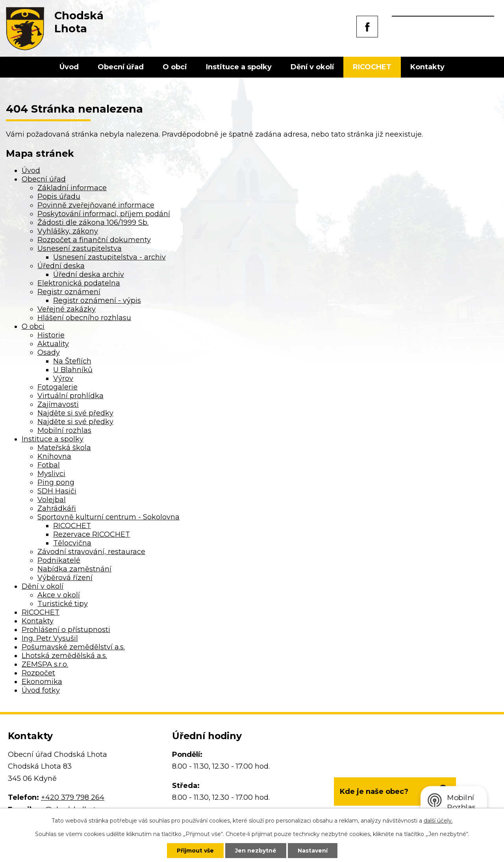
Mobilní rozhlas (64, 430)
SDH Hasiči (57, 491)
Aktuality (53, 344)
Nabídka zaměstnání (74, 569)
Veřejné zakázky (67, 309)
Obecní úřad (121, 67)
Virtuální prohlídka (70, 396)
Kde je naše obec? (374, 792)
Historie (51, 335)
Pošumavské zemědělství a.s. (73, 647)
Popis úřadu (59, 196)
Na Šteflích (72, 361)
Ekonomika (42, 682)
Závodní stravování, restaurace (91, 552)
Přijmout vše (195, 851)
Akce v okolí (59, 595)
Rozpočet (38, 673)
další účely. (438, 821)
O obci (175, 67)
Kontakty (427, 67)
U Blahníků (73, 370)
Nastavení (313, 851)
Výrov (63, 378)
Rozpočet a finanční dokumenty (94, 240)
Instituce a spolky (239, 67)
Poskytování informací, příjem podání (104, 214)
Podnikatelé (59, 560)
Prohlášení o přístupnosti (66, 630)
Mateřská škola (64, 448)
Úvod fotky (41, 690)
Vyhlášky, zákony (68, 231)
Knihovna (54, 456)
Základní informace (72, 188)
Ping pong (56, 482)
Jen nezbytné (256, 851)
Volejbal (52, 500)
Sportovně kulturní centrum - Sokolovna (108, 517)
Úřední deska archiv (89, 274)
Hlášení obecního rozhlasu (84, 318)
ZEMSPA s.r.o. (45, 664)
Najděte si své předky (75, 413)
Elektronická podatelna (79, 283)
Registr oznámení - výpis (97, 300)
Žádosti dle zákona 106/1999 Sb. (93, 222)
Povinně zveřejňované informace (96, 205)
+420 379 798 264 (73, 797)
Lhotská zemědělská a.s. (64, 656)
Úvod (69, 67)
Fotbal (49, 465)
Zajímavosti (58, 404)
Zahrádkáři (57, 508)
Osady (49, 352)
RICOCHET (372, 67)
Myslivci (51, 474)
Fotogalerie (57, 387)
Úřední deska (61, 266)
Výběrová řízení (65, 578)
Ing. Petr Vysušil (50, 638)
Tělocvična (72, 543)
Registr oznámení (69, 292)
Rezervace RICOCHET (92, 534)
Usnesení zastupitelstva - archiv (109, 257)
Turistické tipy (63, 604)
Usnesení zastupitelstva (80, 248)
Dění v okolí (312, 67)
